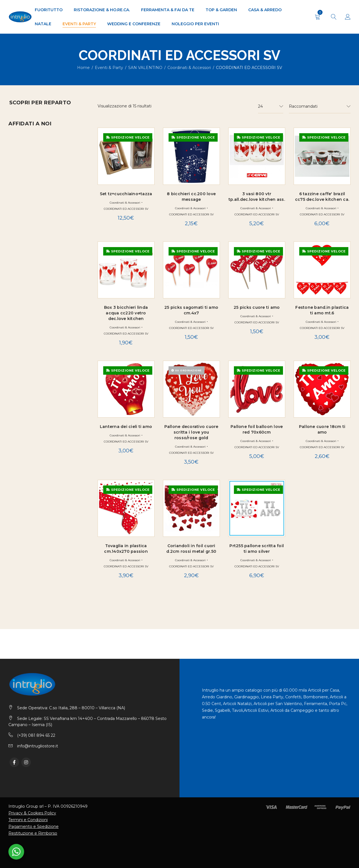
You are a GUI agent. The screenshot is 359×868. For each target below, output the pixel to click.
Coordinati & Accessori (189, 68)
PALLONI (29, 291)
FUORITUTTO (22, 313)
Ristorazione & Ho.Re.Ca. (37, 345)
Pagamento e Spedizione (34, 826)
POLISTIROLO (28, 247)
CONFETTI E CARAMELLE (40, 175)
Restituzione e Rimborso (33, 833)
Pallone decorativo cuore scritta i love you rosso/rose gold (191, 432)
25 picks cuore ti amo (257, 307)
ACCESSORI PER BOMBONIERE (47, 157)
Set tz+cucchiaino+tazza (126, 194)
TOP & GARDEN (25, 355)
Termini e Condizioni (28, 820)
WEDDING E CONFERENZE (37, 377)
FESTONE (24, 220)
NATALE (17, 323)
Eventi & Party (109, 68)
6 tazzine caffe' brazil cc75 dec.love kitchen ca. (322, 197)
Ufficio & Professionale (38, 366)
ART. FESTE (26, 166)
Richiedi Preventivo (46, 457)
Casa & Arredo (26, 136)
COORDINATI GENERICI (39, 184)
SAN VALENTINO (145, 68)
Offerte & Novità (29, 334)
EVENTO (23, 211)
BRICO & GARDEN (27, 125)
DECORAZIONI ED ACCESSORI (46, 193)
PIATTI (21, 238)
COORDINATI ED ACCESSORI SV (126, 209)
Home (83, 68)
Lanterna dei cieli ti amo (126, 427)
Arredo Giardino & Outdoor (43, 114)
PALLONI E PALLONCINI (39, 229)
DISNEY (22, 202)
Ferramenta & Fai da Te (36, 302)
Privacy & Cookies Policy (32, 813)
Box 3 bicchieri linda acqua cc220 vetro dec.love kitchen (126, 313)
